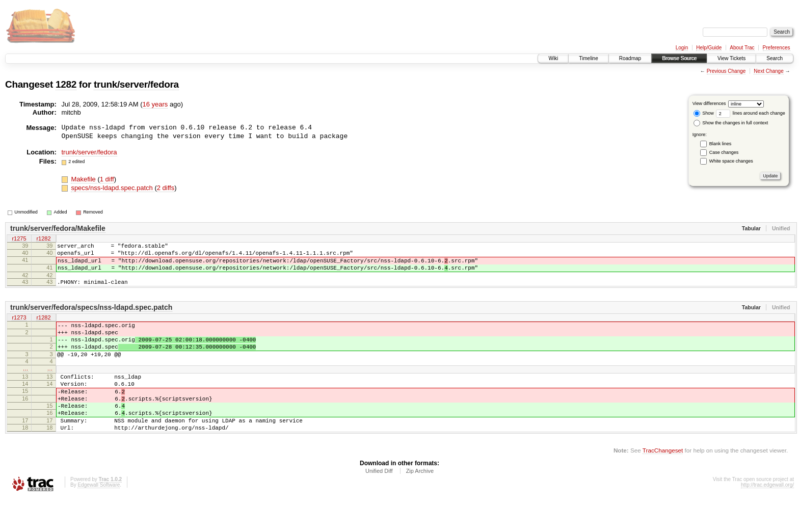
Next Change (768, 71)
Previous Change (726, 71)
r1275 (19, 239)
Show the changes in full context (731, 123)
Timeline (588, 58)
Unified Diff (379, 504)
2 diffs (166, 188)
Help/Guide (709, 48)
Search (775, 58)
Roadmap (630, 58)
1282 (66, 84)
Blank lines (721, 144)
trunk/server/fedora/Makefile (58, 228)
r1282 (43, 239)
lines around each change (751, 113)
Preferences (777, 48)
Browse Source (679, 58)
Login (682, 48)
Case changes (724, 152)
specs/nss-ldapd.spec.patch (113, 188)
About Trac (742, 48)
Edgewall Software (99, 518)
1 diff (107, 179)
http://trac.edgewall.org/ (767, 518)
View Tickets (731, 58)
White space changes (731, 161)
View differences (709, 103)
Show (704, 113)
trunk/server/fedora (136, 84)
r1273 (19, 327)
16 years (155, 104)
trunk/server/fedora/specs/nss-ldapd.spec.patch (91, 316)
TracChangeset (663, 484)
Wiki (553, 58)
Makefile (84, 179)
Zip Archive (420, 504)
